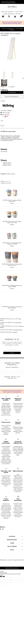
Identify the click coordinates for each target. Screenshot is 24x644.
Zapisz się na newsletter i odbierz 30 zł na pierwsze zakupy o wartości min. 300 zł (12, 23)
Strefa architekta (9, 14)
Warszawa (8, 367)
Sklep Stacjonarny (7, 12)
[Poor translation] (3, 577)
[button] (23, 78)
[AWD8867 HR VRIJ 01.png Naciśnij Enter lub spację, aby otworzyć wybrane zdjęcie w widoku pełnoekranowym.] (12, 49)
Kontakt (18, 14)
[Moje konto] (15, 16)
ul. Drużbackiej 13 (14, 367)
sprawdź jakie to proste (18, 330)
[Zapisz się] (12, 353)
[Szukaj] (9, 16)
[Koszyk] (21, 16)
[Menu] (3, 16)
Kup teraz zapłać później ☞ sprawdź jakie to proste (12, 29)
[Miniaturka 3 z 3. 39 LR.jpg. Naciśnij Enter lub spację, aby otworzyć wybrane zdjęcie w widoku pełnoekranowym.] (4, 83)
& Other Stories (19, 12)
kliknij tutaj (15, 332)
